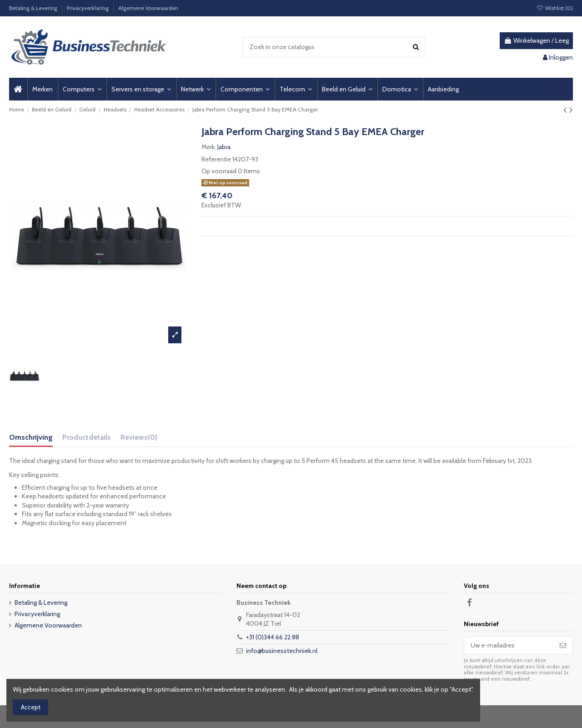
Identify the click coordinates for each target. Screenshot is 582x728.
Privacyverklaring (88, 8)
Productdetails (87, 437)
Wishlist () (555, 8)
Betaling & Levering (34, 8)
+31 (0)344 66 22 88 (273, 637)
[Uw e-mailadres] (509, 646)
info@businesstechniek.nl (282, 651)
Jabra (224, 147)
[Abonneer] (563, 646)
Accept (31, 707)
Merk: (209, 147)
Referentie (216, 159)
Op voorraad (219, 171)
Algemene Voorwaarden (148, 8)
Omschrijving (31, 437)
